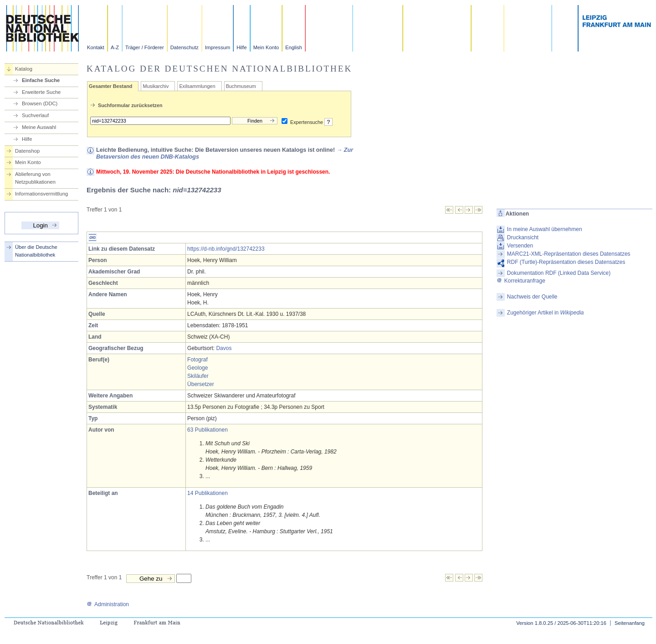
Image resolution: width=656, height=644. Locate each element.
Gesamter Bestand (110, 86)
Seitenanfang (630, 623)
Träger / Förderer (145, 47)
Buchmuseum (241, 86)
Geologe (197, 368)
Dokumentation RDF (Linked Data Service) (559, 273)
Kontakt (96, 47)
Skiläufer (198, 376)
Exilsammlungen (197, 86)
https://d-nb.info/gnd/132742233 (226, 249)
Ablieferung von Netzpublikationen (35, 178)
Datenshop (27, 151)
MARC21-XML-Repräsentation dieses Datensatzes (569, 254)
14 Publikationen (208, 493)
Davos (224, 348)
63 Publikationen (208, 430)
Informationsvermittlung (41, 194)
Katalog (24, 69)
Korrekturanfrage (521, 281)
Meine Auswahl (39, 127)
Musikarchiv (156, 86)
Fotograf (197, 360)
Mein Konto (266, 47)
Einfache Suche (41, 80)
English (294, 47)
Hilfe (241, 47)
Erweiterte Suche (41, 92)
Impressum (218, 47)
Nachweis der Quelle (532, 297)
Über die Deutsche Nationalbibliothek (36, 251)
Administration (108, 604)
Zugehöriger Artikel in (546, 313)
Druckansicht (523, 237)
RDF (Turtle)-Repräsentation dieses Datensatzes (566, 262)
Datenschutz (184, 47)
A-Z (115, 47)
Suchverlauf (35, 115)
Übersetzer (201, 384)
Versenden (520, 246)
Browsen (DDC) (40, 103)
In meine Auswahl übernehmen (545, 229)
